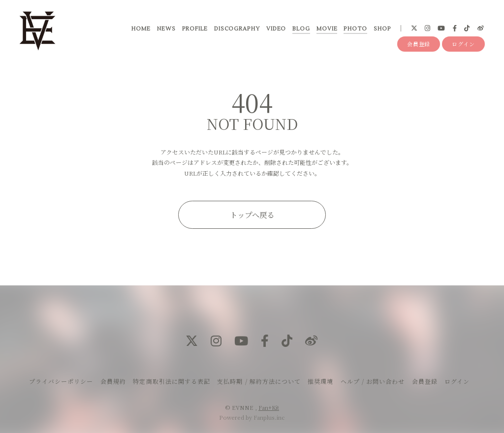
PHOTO (355, 29)
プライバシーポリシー (61, 381)
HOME (141, 29)
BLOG (301, 29)
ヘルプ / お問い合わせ (373, 381)
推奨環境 (320, 381)
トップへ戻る (252, 215)
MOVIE (327, 29)
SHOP (382, 29)
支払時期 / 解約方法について (259, 381)
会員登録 (419, 45)
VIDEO (276, 29)
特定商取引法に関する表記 (171, 381)
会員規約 (113, 381)
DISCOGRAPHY (236, 29)
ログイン (463, 45)
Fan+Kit (269, 407)
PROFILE (194, 29)
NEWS (166, 29)
